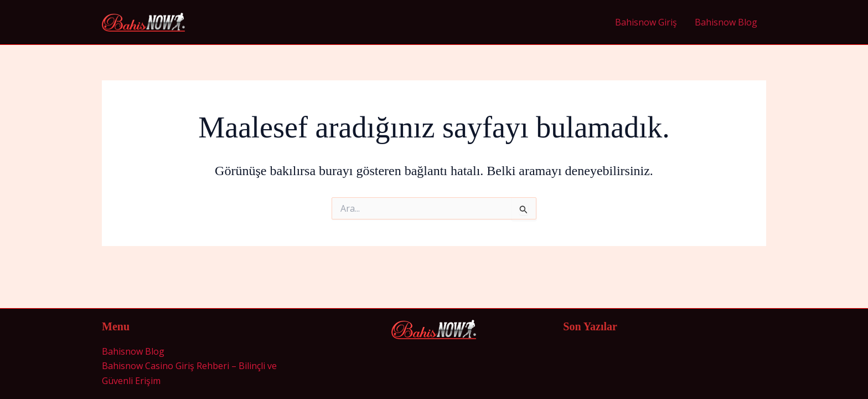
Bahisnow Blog (726, 22)
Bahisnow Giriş (646, 22)
